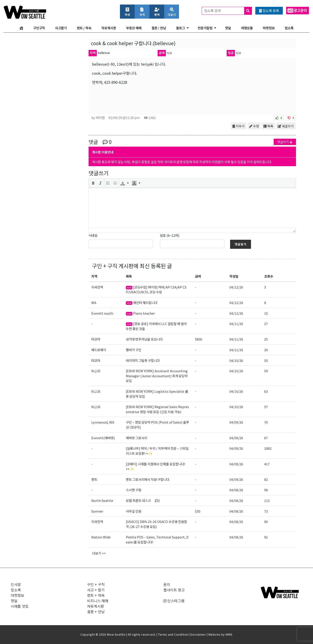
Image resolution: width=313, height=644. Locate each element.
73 (266, 511)
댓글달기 (241, 244)
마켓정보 (269, 28)
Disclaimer (198, 634)
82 (266, 479)
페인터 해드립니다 (142, 302)
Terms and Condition (173, 634)
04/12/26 (236, 287)
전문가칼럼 (205, 28)
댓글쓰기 (285, 142)
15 (266, 313)
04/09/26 (236, 422)
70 (266, 422)
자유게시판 (109, 28)
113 (267, 500)
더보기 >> (99, 553)
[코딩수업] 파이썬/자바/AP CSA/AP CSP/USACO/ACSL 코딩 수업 (156, 290)
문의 (167, 584)
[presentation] (93, 183)
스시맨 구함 (134, 490)
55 (266, 360)
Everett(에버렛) (103, 438)
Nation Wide (101, 537)
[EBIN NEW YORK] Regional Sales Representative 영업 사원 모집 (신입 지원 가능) (157, 409)
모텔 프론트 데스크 (143, 500)
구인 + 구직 (105, 266)
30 (266, 350)
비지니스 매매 (98, 601)
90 (266, 522)
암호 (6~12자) (170, 235)
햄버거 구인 (134, 350)
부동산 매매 (134, 28)
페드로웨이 (99, 350)
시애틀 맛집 (20, 606)
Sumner (97, 511)
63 (266, 391)
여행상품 (247, 28)
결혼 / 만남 (159, 28)
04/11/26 (236, 324)
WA (94, 302)
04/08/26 (236, 490)
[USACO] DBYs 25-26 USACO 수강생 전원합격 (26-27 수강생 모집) (156, 524)
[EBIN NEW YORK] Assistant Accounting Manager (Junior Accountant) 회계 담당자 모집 (157, 376)
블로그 (180, 28)
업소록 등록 (269, 11)
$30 (198, 511)
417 (267, 464)
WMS (229, 634)
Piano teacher (140, 313)
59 (266, 371)
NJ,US (96, 371)
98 (266, 490)
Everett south (102, 313)
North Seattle (102, 500)
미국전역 (97, 287)
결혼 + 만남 (96, 612)
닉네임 (93, 235)
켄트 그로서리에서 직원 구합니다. (148, 479)
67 (266, 438)
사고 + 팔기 (96, 590)
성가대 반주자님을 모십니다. (145, 339)
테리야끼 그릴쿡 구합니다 (143, 360)
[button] (93, 183)
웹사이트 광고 (174, 590)
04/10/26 (236, 360)
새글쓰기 (286, 126)
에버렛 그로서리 (137, 438)
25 (266, 339)
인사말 (16, 584)
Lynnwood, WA (103, 422)
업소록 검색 (228, 11)
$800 (199, 339)
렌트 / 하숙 (84, 28)
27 (266, 324)
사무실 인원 (134, 511)
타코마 (96, 339)
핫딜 (228, 28)
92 (266, 537)
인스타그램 (174, 601)
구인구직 (39, 28)
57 (266, 407)
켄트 (94, 479)
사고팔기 (61, 28)
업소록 (289, 28)
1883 (268, 448)
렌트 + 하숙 (96, 595)
